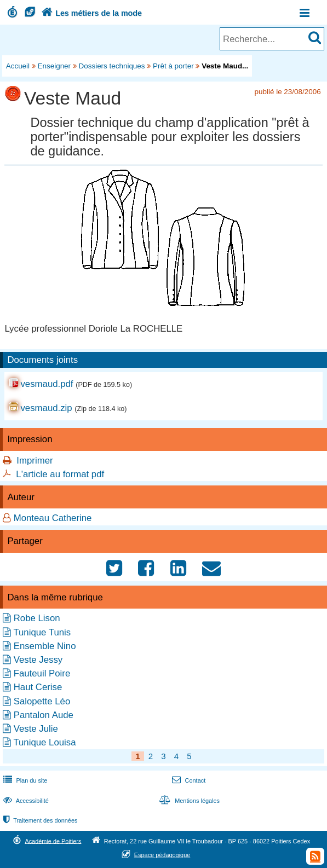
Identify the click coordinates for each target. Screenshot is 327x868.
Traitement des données (39, 820)
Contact (188, 780)
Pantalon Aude (44, 715)
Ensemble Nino (45, 646)
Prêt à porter (173, 66)
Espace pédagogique (162, 855)
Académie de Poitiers (53, 841)
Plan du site (24, 780)
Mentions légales (188, 801)
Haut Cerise (38, 687)
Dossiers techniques (112, 66)
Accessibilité (25, 801)
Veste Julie (36, 729)
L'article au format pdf (60, 474)
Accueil (18, 66)
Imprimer (35, 461)
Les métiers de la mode (90, 13)
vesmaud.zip (46, 408)
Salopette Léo (42, 701)
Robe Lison (37, 618)
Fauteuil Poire (42, 673)
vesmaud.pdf (47, 384)
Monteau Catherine (53, 518)
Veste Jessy (38, 660)
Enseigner (55, 66)
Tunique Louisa (44, 742)
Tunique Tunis (42, 632)
